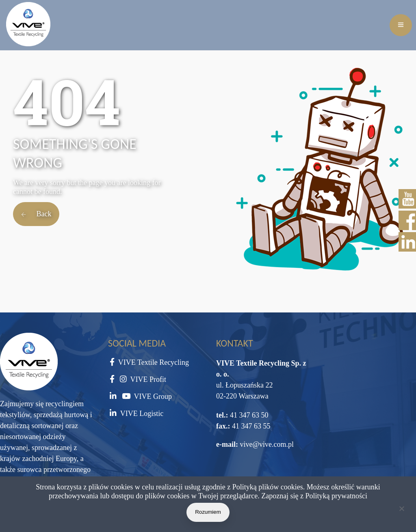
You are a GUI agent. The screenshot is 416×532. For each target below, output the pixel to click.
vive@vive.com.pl (267, 444)
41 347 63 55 (250, 426)
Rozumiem (208, 512)
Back (36, 214)
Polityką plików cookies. (269, 487)
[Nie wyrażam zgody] (401, 510)
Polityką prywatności (336, 496)
